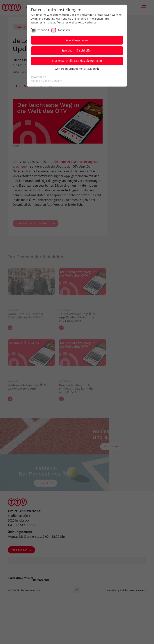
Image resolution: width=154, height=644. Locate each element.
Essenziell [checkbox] (43, 30)
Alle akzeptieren (77, 40)
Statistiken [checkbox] (63, 30)
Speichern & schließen (77, 50)
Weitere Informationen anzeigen (77, 69)
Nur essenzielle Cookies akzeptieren (77, 61)
